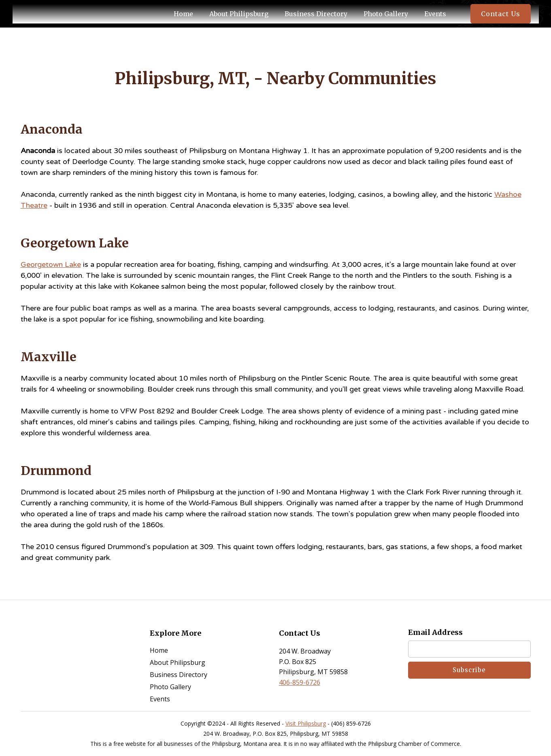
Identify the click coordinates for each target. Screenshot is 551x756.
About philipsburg (239, 14)
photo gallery (386, 14)
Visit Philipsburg (306, 723)
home (159, 650)
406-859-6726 (300, 682)
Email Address (435, 632)
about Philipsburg (178, 662)
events (435, 14)
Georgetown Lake (51, 264)
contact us (501, 14)
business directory (316, 14)
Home (183, 14)
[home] (45, 14)
